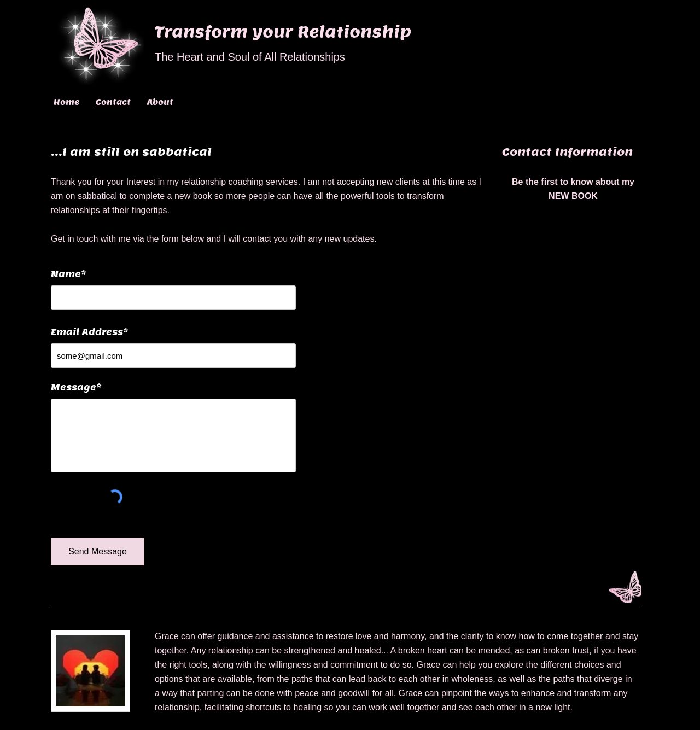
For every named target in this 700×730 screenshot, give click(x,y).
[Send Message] (98, 551)
